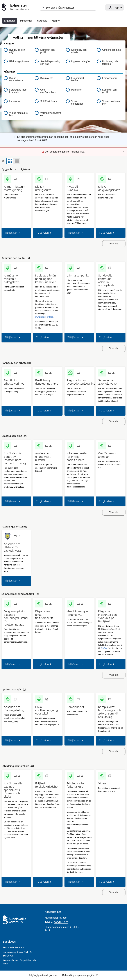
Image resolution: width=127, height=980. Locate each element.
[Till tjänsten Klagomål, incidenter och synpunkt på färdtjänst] (111, 615)
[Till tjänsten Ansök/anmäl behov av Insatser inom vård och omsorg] (16, 457)
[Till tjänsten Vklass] (104, 782)
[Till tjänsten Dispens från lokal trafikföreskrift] (48, 614)
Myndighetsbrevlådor (56, 918)
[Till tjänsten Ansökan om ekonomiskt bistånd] (48, 456)
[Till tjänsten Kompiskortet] (77, 706)
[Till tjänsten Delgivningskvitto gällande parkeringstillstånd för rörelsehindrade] (17, 617)
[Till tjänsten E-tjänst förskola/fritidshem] (49, 784)
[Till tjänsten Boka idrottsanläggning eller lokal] (48, 709)
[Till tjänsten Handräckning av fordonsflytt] (79, 612)
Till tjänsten (11, 233)
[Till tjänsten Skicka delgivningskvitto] (111, 187)
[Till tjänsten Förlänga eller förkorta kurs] (79, 784)
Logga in (115, 7)
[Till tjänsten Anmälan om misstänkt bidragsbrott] (16, 278)
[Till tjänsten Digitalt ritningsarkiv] (48, 187)
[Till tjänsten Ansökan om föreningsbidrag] (16, 707)
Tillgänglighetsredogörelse (43, 975)
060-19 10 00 (61, 922)
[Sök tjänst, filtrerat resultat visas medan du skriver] (68, 8)
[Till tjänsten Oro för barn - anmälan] (111, 454)
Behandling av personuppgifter (79, 975)
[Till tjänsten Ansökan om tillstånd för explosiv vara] (16, 546)
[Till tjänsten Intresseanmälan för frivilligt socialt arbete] (79, 456)
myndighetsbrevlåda (44, 317)
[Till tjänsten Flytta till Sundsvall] (79, 187)
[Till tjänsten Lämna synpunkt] (79, 274)
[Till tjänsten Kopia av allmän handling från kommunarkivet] (48, 278)
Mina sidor (26, 21)
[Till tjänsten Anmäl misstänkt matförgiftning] (16, 187)
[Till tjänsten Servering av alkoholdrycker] (111, 381)
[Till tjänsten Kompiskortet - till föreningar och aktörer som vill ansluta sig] (111, 711)
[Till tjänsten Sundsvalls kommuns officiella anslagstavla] (111, 279)
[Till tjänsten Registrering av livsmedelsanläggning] (82, 381)
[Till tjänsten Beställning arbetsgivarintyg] (16, 381)
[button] (43, 8)
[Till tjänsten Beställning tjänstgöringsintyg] (48, 381)
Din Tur (104, 648)
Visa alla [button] (114, 244)
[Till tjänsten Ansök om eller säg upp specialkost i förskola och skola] (16, 789)
